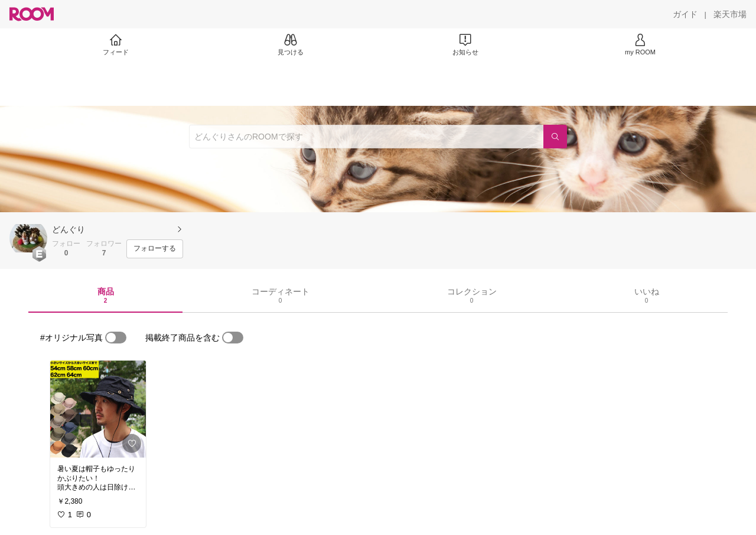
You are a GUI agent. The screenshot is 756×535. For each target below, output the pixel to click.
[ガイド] (685, 14)
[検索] (555, 137)
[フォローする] (155, 249)
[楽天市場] (730, 14)
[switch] (116, 338)
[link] (98, 409)
